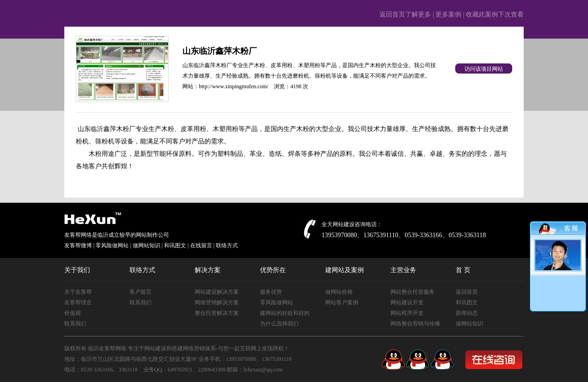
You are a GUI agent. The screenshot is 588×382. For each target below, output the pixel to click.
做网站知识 (469, 324)
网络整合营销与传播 (415, 324)
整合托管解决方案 (217, 313)
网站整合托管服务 (413, 292)
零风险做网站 (277, 302)
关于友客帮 (78, 292)
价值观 (73, 313)
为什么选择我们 (279, 324)
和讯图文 (467, 302)
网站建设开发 (407, 302)
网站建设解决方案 (217, 292)
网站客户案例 (342, 302)
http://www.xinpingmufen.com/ (234, 86)
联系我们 (75, 324)
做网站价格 (339, 292)
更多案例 (448, 14)
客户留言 (141, 292)
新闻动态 (467, 313)
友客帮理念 (78, 302)
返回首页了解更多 (405, 14)
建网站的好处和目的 (285, 313)
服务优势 (271, 292)
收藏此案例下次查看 (495, 14)
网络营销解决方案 (217, 302)
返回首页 (467, 292)
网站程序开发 (407, 313)
